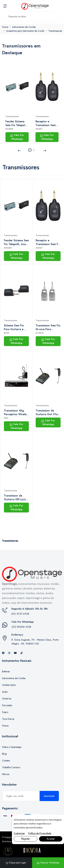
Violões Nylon (9, 685)
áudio (5, 692)
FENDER (9, 129)
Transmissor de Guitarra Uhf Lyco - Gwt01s (16, 498)
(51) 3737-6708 (20, 614)
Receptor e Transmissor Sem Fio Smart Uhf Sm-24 (47, 123)
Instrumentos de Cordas (24, 27)
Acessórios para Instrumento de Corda (25, 31)
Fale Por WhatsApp (17, 137)
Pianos (5, 726)
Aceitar (51, 839)
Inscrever (49, 796)
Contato (6, 761)
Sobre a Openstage (12, 747)
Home (5, 27)
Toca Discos (8, 719)
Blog (4, 754)
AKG (6, 418)
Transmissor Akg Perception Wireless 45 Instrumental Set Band (16, 412)
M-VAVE (40, 333)
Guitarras (7, 699)
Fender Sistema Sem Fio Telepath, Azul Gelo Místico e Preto (17, 123)
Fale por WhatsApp (48, 863)
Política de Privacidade (40, 833)
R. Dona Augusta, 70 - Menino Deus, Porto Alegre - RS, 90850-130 (35, 642)
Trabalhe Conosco (11, 767)
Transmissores (55, 31)
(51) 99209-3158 (21, 627)
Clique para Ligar (16, 863)
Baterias (6, 671)
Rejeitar (26, 839)
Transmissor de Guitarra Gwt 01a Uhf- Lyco (47, 412)
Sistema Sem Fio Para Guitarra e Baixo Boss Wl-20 (15, 327)
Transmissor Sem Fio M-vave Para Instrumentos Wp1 (48, 327)
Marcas (6, 774)
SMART (39, 129)
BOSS (7, 333)
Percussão (7, 705)
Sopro (5, 712)
